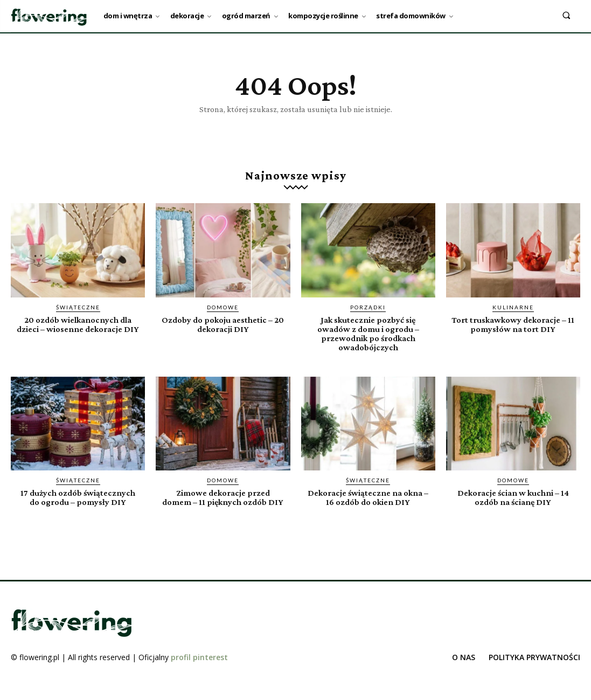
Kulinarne (513, 307)
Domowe (223, 307)
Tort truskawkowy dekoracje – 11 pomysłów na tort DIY (513, 324)
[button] (566, 15)
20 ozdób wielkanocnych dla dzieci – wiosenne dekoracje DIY (78, 329)
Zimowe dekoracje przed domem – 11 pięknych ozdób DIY (223, 502)
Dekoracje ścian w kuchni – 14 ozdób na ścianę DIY (513, 497)
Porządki (368, 307)
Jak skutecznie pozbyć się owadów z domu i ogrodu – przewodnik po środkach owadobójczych (368, 334)
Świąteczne (78, 307)
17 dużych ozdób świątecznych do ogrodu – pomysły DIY (78, 497)
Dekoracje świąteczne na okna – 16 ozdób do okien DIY (368, 497)
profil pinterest (199, 666)
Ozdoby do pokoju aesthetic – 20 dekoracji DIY (223, 324)
